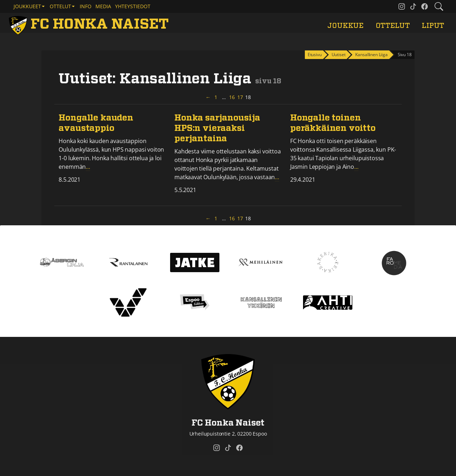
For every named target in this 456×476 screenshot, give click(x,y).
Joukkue (345, 26)
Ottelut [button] (60, 6)
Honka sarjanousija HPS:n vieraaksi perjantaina (217, 128)
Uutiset (339, 55)
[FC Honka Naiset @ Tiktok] (413, 6)
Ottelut (393, 26)
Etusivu (315, 55)
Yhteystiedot (133, 6)
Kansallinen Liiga (371, 55)
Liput (433, 26)
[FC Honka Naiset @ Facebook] (425, 6)
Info (86, 6)
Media (103, 6)
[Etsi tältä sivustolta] (439, 6)
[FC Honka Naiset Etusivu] (90, 24)
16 (232, 97)
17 (241, 97)
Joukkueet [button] (27, 6)
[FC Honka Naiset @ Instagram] (402, 6)
